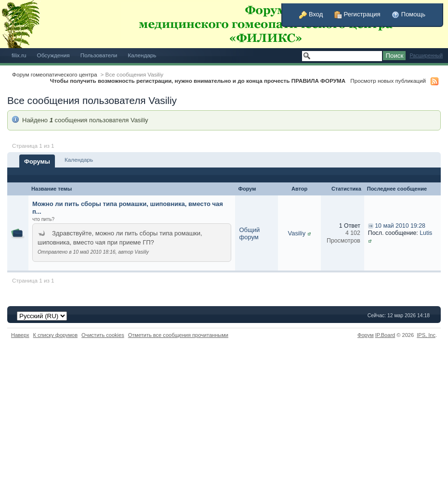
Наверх (20, 335)
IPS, (426, 335)
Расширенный (426, 56)
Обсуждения (53, 55)
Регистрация (357, 14)
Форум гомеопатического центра (55, 74)
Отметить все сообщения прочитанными (178, 335)
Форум (366, 335)
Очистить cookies (103, 335)
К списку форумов (56, 335)
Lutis (426, 233)
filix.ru (19, 55)
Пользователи (99, 55)
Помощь (408, 14)
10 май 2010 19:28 (400, 226)
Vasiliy (297, 233)
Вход (311, 14)
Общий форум (249, 234)
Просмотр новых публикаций (388, 81)
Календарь (142, 55)
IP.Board (385, 335)
